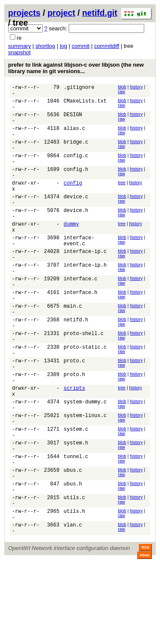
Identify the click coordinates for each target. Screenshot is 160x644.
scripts (74, 446)
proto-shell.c (84, 381)
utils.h (74, 592)
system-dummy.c (85, 462)
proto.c (74, 413)
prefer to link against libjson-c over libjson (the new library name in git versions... (76, 68)
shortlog (45, 46)
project (61, 13)
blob (122, 87)
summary (19, 46)
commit (81, 46)
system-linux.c (85, 478)
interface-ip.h (85, 299)
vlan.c (73, 608)
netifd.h (76, 364)
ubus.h (73, 559)
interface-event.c (79, 271)
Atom (144, 640)
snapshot (19, 52)
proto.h (74, 429)
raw (121, 92)
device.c (76, 218)
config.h (76, 186)
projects (24, 13)
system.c (76, 494)
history (136, 87)
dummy (71, 251)
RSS (145, 632)
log (63, 46)
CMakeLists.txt (85, 104)
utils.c (74, 575)
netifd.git (99, 13)
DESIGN (73, 121)
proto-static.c (85, 397)
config (73, 202)
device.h (76, 234)
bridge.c (76, 153)
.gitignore (79, 88)
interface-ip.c (85, 283)
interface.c (80, 316)
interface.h (80, 332)
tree (122, 201)
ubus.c (73, 543)
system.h (76, 510)
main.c (73, 348)
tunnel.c (76, 527)
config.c (76, 169)
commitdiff (106, 46)
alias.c (74, 137)
